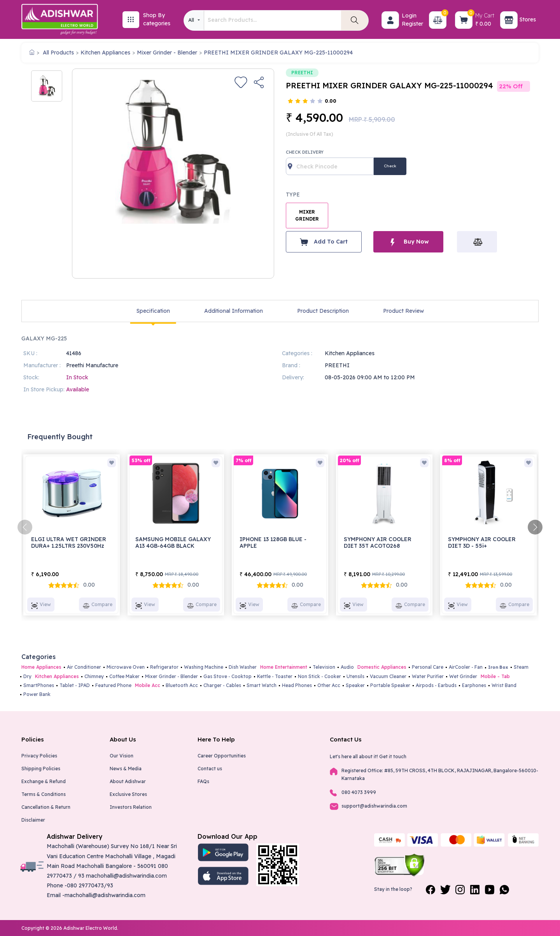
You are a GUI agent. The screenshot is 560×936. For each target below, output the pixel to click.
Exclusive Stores (128, 794)
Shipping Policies (41, 769)
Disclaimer (33, 820)
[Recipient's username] (330, 166)
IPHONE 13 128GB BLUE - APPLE (273, 542)
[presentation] (25, 527)
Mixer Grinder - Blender (167, 53)
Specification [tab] (153, 311)
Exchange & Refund (44, 781)
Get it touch (393, 756)
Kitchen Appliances (105, 53)
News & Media (126, 769)
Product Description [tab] (323, 311)
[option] (47, 86)
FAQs (203, 781)
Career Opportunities (222, 756)
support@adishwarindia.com (374, 806)
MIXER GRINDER (307, 215)
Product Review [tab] (403, 311)
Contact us (210, 769)
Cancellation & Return (46, 807)
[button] (390, 20)
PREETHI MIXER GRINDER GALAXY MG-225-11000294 (278, 53)
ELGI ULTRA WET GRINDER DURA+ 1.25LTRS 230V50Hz (69, 542)
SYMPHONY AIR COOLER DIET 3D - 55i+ (482, 542)
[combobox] (194, 20)
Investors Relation (131, 807)
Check (390, 166)
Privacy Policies (39, 756)
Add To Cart (324, 242)
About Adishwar (128, 781)
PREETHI (302, 73)
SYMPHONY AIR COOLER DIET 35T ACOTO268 (378, 542)
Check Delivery (305, 152)
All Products (58, 53)
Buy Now (408, 242)
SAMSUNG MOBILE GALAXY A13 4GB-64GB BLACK (173, 542)
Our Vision (122, 756)
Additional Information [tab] (234, 311)
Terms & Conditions (44, 794)
